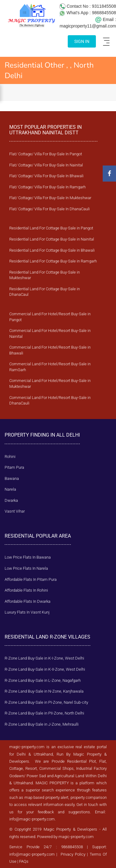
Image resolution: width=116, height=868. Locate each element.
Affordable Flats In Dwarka (28, 601)
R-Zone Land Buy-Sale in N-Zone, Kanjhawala (44, 691)
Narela (10, 489)
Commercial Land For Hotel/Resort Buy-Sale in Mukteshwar (50, 384)
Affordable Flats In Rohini (26, 590)
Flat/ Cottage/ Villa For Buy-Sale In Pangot (46, 154)
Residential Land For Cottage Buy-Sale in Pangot (51, 228)
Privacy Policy (73, 854)
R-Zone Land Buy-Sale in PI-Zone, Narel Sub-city (46, 702)
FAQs (24, 861)
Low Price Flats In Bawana (28, 557)
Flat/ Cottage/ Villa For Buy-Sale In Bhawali (46, 176)
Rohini (10, 457)
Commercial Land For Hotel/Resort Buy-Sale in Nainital (50, 333)
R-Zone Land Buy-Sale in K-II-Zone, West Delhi (45, 669)
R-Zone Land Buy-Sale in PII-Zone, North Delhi (44, 713)
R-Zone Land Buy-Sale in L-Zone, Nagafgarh (43, 680)
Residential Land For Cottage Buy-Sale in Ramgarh (53, 261)
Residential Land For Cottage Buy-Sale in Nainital (52, 239)
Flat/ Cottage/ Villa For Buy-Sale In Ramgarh (47, 187)
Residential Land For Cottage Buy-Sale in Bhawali (52, 250)
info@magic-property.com (32, 819)
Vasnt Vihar (15, 511)
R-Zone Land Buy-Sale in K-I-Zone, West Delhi (44, 658)
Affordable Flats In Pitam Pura (31, 579)
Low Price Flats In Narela (26, 568)
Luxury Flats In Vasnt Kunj (27, 612)
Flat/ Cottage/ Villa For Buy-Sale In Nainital (46, 165)
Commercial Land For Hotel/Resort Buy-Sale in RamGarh (50, 367)
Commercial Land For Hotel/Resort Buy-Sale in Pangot (50, 317)
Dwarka (11, 500)
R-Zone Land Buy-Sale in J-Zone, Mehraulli (42, 724)
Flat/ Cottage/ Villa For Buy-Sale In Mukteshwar (50, 198)
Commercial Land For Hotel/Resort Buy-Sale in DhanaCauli (50, 400)
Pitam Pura (14, 467)
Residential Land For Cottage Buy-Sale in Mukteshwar (45, 275)
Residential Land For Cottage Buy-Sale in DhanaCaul (45, 292)
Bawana (12, 478)
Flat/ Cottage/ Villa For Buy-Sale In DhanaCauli (49, 209)
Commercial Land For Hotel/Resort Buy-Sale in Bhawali (50, 350)
